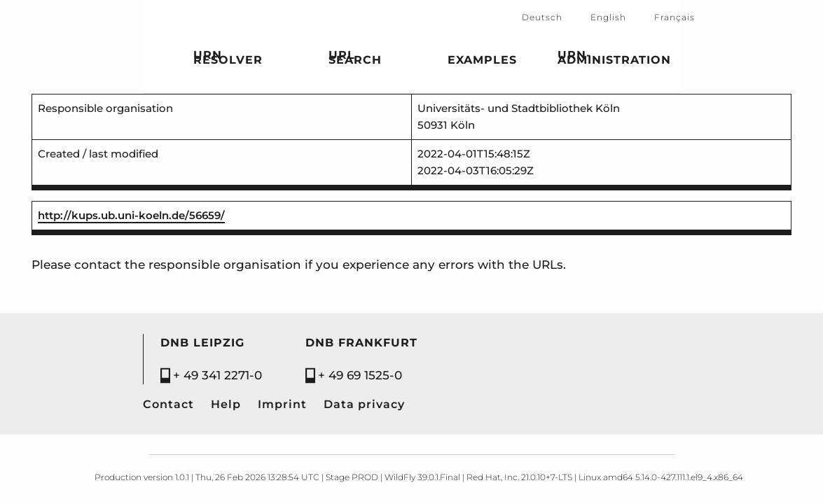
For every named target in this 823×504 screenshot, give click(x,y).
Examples (482, 62)
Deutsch (542, 17)
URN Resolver (228, 59)
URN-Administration (614, 59)
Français (675, 17)
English (608, 17)
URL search (355, 59)
